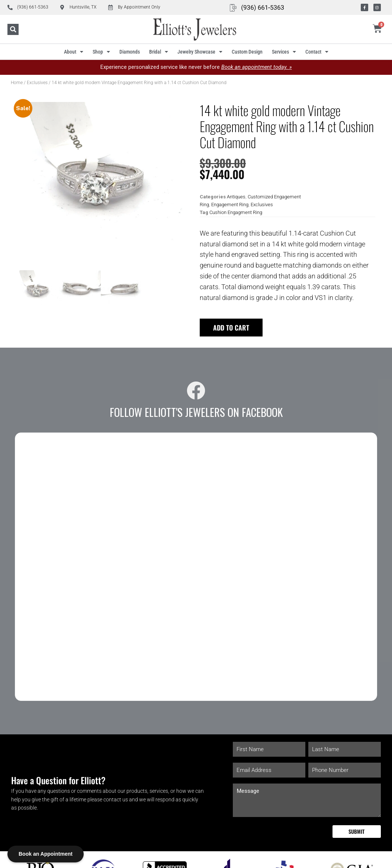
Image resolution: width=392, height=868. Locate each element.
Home (17, 83)
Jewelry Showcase (200, 52)
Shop (101, 52)
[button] (13, 29)
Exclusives (37, 83)
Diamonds (130, 52)
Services (284, 52)
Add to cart (231, 328)
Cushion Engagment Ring (236, 212)
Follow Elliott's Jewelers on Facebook (196, 412)
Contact (317, 52)
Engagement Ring (230, 205)
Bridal (159, 52)
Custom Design (247, 52)
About (74, 52)
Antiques (236, 197)
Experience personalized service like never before (196, 67)
